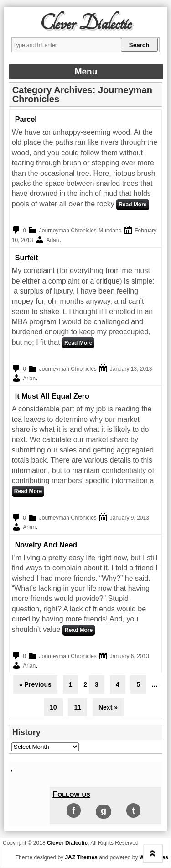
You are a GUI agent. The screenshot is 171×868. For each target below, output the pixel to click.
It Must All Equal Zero (52, 396)
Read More (132, 205)
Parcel (26, 119)
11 (78, 707)
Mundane (110, 231)
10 (53, 707)
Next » (108, 707)
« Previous (35, 684)
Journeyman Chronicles (68, 231)
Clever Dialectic (86, 24)
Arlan (52, 240)
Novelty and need (46, 545)
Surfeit (27, 258)
